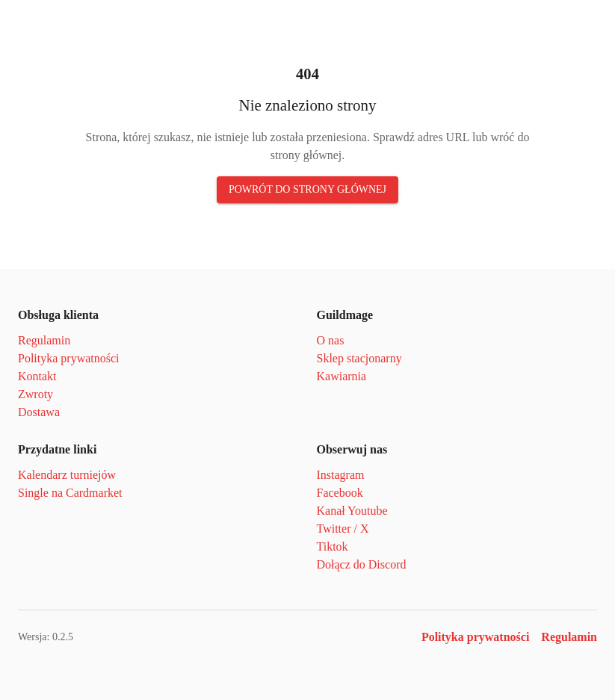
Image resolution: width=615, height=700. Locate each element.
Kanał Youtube (353, 511)
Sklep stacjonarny (363, 358)
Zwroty (36, 394)
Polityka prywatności (72, 358)
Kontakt (38, 376)
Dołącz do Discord (366, 564)
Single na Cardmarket (73, 493)
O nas (332, 340)
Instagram (343, 475)
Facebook (343, 493)
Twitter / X (344, 529)
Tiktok (333, 546)
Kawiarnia (342, 376)
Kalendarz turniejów (69, 475)
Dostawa (41, 412)
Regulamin (45, 340)
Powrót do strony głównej (307, 190)
